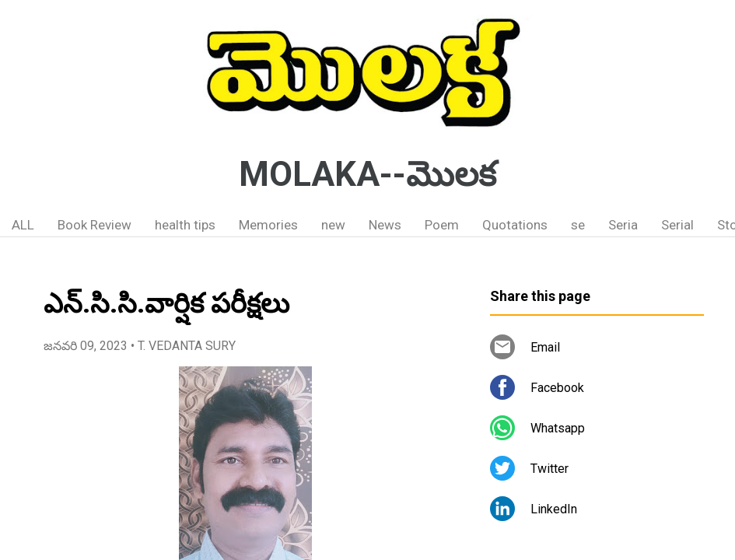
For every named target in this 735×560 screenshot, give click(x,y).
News (385, 225)
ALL (23, 225)
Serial (677, 225)
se (578, 225)
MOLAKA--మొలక (367, 174)
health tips (185, 225)
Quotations (515, 225)
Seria (623, 225)
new (333, 225)
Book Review (94, 225)
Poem (442, 225)
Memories (268, 225)
